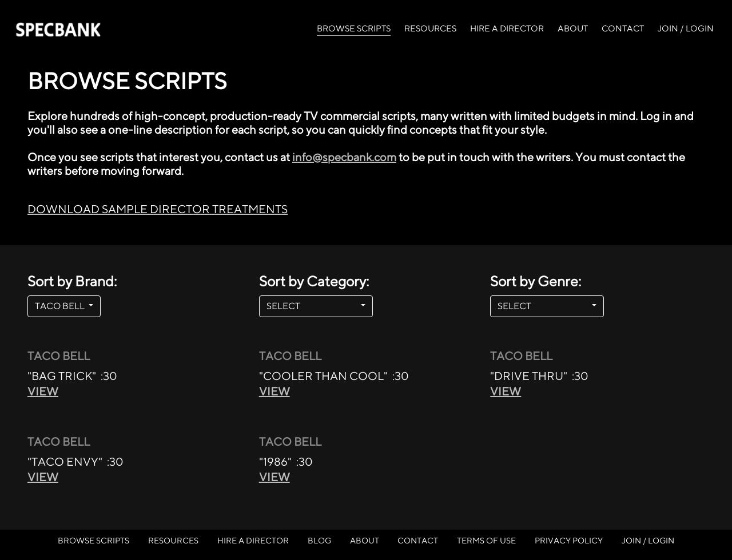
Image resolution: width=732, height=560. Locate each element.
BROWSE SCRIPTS (354, 27)
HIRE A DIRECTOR (507, 28)
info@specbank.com (344, 157)
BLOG (319, 540)
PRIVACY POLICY (569, 540)
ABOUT (573, 28)
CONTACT (623, 28)
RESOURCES (430, 28)
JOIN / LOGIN (686, 28)
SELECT (313, 306)
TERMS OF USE (486, 540)
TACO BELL (61, 306)
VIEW (43, 391)
